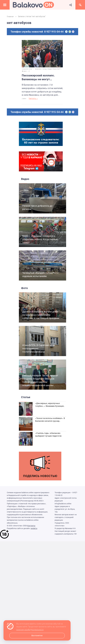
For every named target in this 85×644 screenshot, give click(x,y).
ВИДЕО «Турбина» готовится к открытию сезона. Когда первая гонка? (40, 239)
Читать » (33, 98)
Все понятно (37, 636)
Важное (38, 69)
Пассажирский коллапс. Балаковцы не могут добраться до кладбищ (38, 77)
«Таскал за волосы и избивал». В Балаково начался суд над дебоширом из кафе (50, 421)
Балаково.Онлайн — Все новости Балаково (33, 5)
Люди (49, 69)
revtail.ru (34, 528)
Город (44, 69)
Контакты (31, 526)
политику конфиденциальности (30, 630)
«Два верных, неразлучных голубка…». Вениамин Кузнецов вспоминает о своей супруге (49, 406)
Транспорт (56, 69)
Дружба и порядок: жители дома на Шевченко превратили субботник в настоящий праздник (41, 315)
